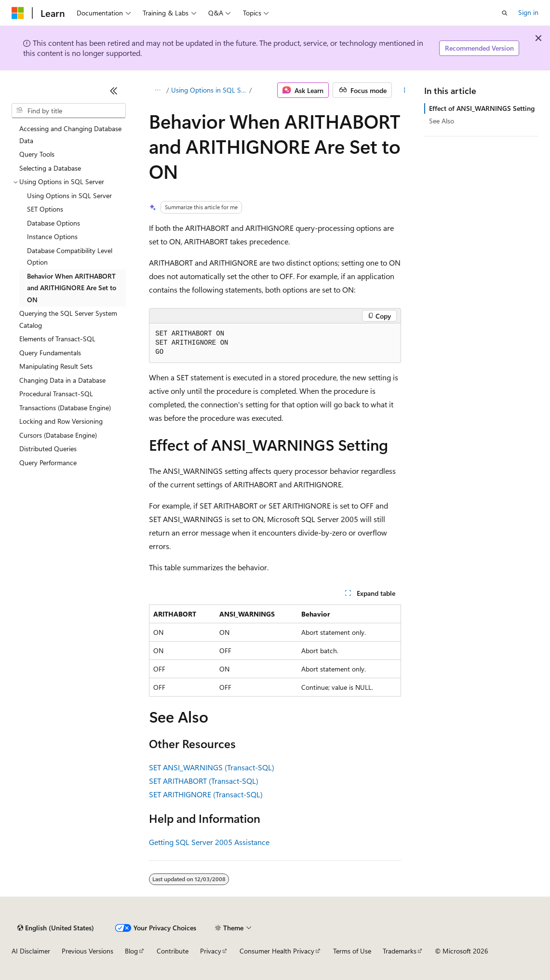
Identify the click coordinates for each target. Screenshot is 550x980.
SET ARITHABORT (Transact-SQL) (204, 781)
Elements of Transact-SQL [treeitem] (57, 339)
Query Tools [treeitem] (37, 154)
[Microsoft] (18, 13)
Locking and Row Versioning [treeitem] (61, 421)
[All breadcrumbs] (157, 90)
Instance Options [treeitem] (52, 236)
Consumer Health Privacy (277, 951)
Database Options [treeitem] (54, 223)
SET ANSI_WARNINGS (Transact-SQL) (212, 767)
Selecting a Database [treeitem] (50, 168)
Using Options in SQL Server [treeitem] (69, 195)
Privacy (211, 951)
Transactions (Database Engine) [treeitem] (65, 408)
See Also (442, 121)
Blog (131, 951)
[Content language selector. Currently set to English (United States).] (56, 928)
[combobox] (69, 111)
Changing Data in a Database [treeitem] (62, 380)
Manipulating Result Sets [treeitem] (56, 366)
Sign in (528, 12)
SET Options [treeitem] (45, 209)
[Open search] (505, 13)
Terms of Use (352, 951)
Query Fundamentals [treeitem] (50, 353)
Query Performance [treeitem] (48, 463)
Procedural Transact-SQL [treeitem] (56, 394)
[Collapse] (114, 91)
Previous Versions (87, 951)
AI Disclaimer (31, 951)
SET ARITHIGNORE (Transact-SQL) (206, 794)
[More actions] (404, 90)
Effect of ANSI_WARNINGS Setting (482, 108)
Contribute (173, 951)
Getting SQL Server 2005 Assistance (209, 842)
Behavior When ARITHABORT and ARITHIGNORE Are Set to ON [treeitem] (72, 288)
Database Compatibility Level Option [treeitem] (70, 256)
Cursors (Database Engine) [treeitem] (58, 435)
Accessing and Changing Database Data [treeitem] (70, 134)
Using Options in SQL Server (209, 90)
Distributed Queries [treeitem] (48, 449)
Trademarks (400, 951)
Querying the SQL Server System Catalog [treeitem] (68, 319)
